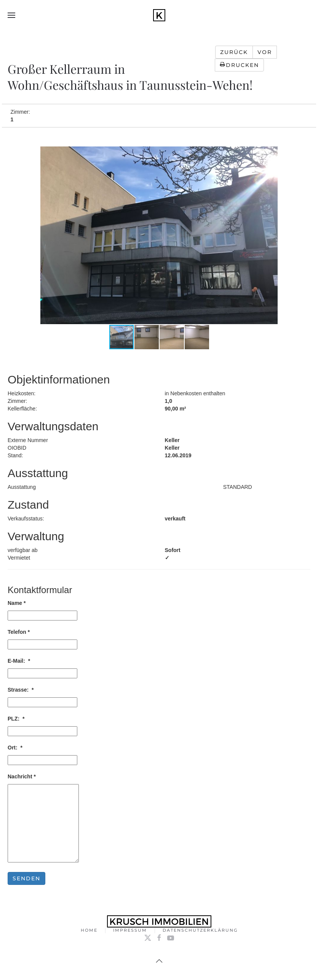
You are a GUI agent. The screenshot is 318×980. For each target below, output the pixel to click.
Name (17, 603)
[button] (11, 15)
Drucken (239, 65)
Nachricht (22, 776)
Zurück (234, 52)
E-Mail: (19, 661)
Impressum (130, 931)
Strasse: (21, 690)
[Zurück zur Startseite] (159, 15)
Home (89, 931)
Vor (265, 52)
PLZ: (16, 719)
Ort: (15, 748)
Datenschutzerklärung (200, 931)
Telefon (19, 632)
